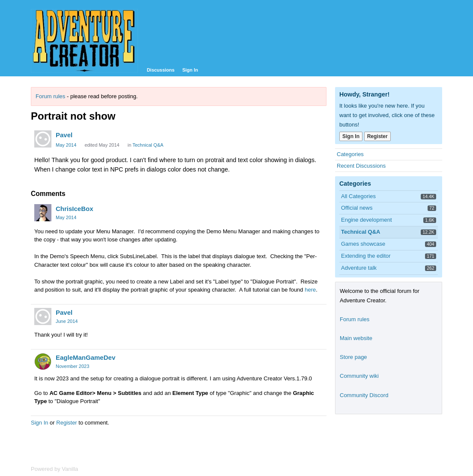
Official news (357, 208)
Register (66, 423)
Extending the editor (366, 256)
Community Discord (364, 395)
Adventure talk (359, 268)
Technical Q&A (148, 145)
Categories (350, 154)
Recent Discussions (361, 166)
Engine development (367, 220)
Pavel (64, 135)
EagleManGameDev (85, 357)
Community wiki (359, 376)
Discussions (161, 70)
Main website (356, 338)
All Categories (358, 196)
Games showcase (363, 244)
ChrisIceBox (75, 209)
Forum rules (50, 96)
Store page (353, 357)
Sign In (190, 70)
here (310, 290)
